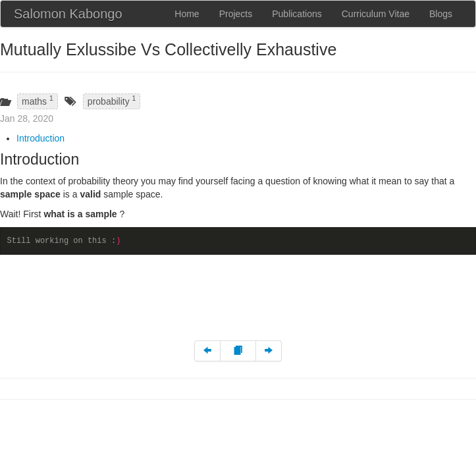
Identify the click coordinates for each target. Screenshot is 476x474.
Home (187, 14)
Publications (297, 14)
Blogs (441, 14)
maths (38, 100)
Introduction (40, 138)
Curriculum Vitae (376, 14)
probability (112, 100)
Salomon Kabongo (68, 14)
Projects (236, 14)
